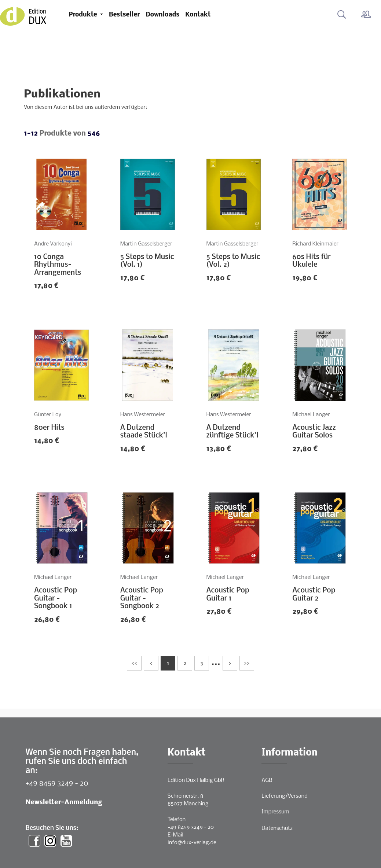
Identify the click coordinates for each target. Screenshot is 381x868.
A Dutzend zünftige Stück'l (232, 432)
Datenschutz (277, 828)
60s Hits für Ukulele (312, 261)
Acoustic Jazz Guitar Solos (314, 432)
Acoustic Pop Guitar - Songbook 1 (56, 599)
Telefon (177, 820)
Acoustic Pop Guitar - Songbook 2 (142, 599)
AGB (267, 780)
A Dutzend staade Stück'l (144, 432)
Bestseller (124, 15)
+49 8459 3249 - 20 (57, 784)
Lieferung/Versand (285, 796)
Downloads (162, 15)
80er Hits (49, 428)
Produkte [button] (84, 15)
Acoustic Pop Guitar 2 (314, 595)
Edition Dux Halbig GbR (196, 780)
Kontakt (198, 15)
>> (247, 664)
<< (134, 664)
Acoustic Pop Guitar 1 (228, 595)
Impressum (275, 812)
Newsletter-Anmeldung (64, 803)
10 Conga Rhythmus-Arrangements (58, 265)
